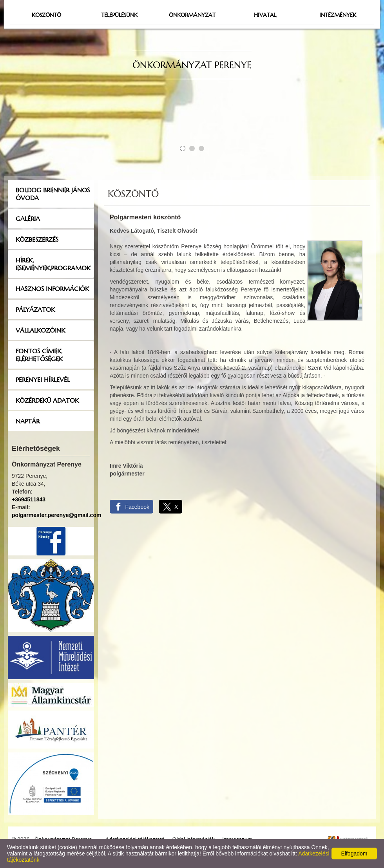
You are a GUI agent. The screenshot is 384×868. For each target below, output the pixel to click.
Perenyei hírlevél (43, 380)
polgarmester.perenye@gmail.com (56, 515)
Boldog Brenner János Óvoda (53, 194)
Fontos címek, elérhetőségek (39, 355)
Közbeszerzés (37, 239)
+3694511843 (29, 499)
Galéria (28, 219)
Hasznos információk (52, 289)
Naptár (28, 421)
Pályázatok (35, 309)
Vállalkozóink (40, 330)
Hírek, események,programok (53, 264)
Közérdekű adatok (47, 400)
